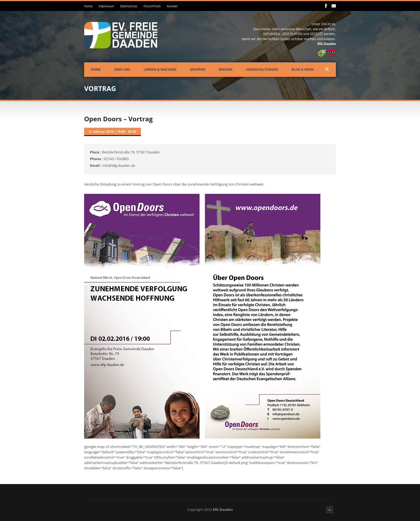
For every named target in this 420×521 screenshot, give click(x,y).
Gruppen (198, 69)
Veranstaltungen (262, 69)
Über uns (122, 69)
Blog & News (303, 69)
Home (88, 6)
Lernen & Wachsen (160, 69)
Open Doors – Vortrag (118, 119)
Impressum (106, 6)
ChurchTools (152, 6)
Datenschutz (129, 6)
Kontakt (172, 6)
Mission (226, 69)
